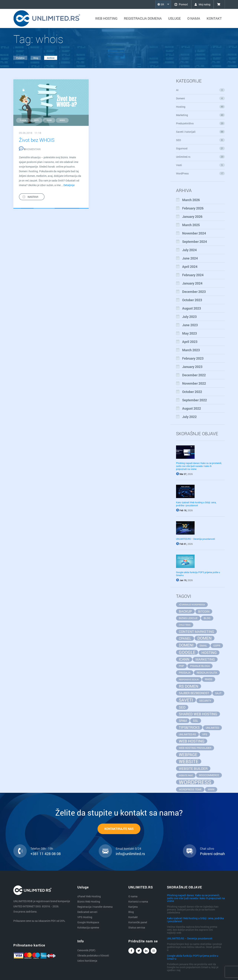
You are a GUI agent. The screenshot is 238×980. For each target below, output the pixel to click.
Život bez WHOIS (37, 140)
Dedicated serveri (87, 912)
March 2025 (191, 225)
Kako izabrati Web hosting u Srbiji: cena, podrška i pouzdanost (196, 504)
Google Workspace (88, 922)
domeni (23, 120)
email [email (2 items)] (203, 646)
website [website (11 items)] (189, 761)
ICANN (49, 120)
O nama (194, 18)
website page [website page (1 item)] (186, 775)
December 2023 (194, 292)
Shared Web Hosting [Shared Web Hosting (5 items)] (198, 714)
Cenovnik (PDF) (86, 950)
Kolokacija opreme (88, 927)
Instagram (154, 952)
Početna (20, 58)
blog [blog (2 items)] (207, 618)
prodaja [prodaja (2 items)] (185, 673)
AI (200, 90)
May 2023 (189, 333)
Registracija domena (143, 18)
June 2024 (190, 258)
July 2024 (189, 250)
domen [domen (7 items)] (205, 638)
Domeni (200, 98)
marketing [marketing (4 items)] (205, 659)
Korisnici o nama (138, 901)
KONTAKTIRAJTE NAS (119, 829)
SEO (200, 140)
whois (62, 120)
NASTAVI (33, 197)
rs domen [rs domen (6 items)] (189, 686)
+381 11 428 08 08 (46, 854)
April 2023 (190, 342)
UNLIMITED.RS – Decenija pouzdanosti (196, 539)
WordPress (200, 173)
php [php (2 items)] (181, 666)
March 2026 (191, 200)
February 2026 (193, 208)
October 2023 (192, 300)
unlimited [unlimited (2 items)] (212, 728)
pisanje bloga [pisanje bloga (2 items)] (200, 666)
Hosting (200, 107)
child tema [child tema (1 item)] (185, 625)
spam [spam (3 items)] (183, 721)
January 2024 (192, 283)
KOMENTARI (30, 149)
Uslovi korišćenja (87, 961)
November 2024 (194, 233)
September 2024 (194, 242)
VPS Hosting (85, 917)
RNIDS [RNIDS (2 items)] (209, 679)
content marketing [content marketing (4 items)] (196, 632)
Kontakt (214, 18)
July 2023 (189, 317)
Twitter (139, 952)
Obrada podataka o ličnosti (93, 955)
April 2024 (190, 267)
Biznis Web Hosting (89, 901)
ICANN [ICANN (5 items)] (184, 659)
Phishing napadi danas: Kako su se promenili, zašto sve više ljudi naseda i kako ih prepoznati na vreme (199, 466)
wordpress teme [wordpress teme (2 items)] (190, 789)
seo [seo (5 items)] (182, 707)
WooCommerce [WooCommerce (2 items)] (209, 775)
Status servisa (137, 927)
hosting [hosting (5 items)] (209, 653)
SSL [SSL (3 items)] (196, 721)
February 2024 (193, 275)
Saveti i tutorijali (200, 132)
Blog (36, 58)
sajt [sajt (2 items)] (218, 693)
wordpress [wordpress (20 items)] (195, 782)
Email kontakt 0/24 (128, 849)
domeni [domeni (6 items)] (186, 645)
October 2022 (192, 392)
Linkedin (146, 952)
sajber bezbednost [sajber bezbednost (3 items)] (194, 693)
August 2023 (192, 308)
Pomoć (179, 4)
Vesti (200, 165)
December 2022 (194, 375)
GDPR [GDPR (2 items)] (217, 646)
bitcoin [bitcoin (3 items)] (204, 611)
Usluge (175, 18)
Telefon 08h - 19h (42, 849)
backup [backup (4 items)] (185, 611)
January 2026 (192, 217)
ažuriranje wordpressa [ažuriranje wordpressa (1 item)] (192, 605)
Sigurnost (200, 148)
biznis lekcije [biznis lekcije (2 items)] (188, 618)
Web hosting (106, 18)
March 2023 (191, 350)
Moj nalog (202, 4)
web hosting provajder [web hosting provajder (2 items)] (195, 748)
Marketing (200, 115)
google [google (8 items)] (187, 652)
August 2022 (192, 408)
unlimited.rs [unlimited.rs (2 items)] (187, 734)
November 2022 (194, 383)
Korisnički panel (138, 922)
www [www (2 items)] (211, 789)
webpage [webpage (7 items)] (188, 755)
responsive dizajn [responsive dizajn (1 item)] (189, 680)
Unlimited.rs (200, 157)
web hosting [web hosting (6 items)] (192, 741)
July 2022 (189, 417)
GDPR (36, 120)
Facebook (131, 952)
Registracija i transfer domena (95, 907)
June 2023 (190, 325)
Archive (51, 58)
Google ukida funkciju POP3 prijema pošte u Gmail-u (193, 957)
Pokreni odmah (212, 854)
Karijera (133, 907)
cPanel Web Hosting (89, 896)
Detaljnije (69, 185)
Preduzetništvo (200, 123)
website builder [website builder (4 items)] (193, 769)
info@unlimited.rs (130, 854)
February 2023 (193, 358)
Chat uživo (207, 849)
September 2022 (194, 400)
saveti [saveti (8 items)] (186, 700)
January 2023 (192, 367)
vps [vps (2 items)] (205, 734)
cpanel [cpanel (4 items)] (185, 638)
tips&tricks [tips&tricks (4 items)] (189, 727)
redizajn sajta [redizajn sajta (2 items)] (207, 673)
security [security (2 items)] (205, 701)
